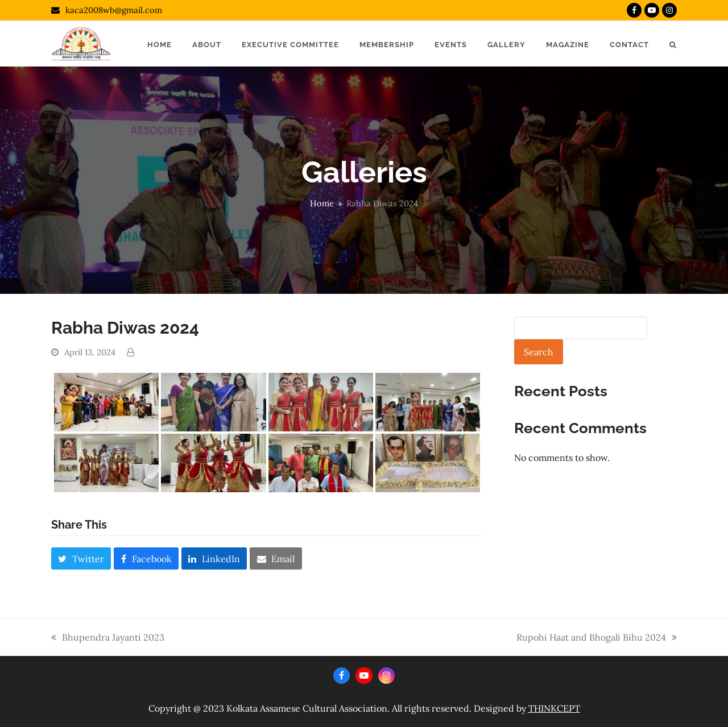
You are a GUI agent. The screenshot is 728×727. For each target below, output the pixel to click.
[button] (673, 44)
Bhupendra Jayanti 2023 (108, 638)
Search (539, 352)
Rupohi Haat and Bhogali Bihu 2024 (597, 638)
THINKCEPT (554, 708)
